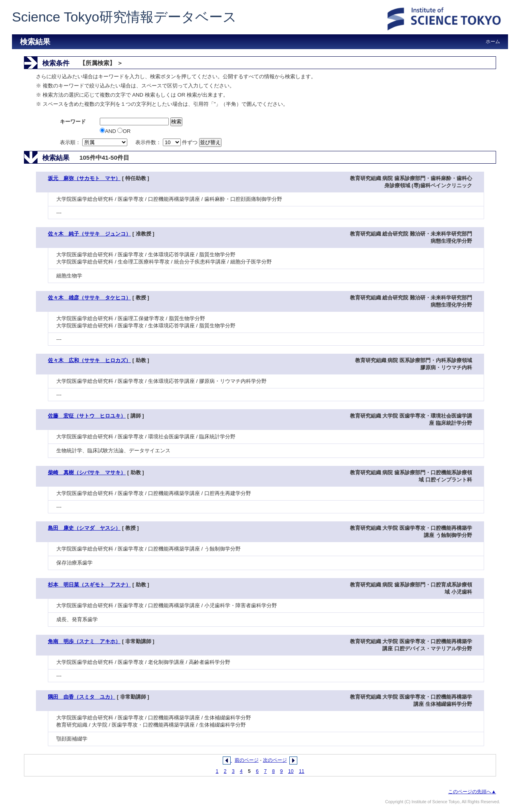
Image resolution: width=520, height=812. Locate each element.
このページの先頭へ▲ (472, 792)
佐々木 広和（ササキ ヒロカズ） (89, 360)
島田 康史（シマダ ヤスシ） (84, 528)
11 (302, 771)
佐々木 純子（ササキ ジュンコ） (89, 234)
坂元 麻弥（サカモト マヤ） (84, 178)
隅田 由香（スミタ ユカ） (82, 697)
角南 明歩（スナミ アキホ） (84, 641)
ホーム (493, 42)
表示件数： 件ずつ (167, 142)
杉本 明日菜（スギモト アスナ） (89, 585)
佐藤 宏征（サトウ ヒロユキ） (87, 416)
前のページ (247, 760)
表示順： (94, 142)
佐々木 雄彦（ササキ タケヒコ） (89, 298)
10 (291, 771)
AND (109, 131)
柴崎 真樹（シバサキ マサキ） (87, 472)
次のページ (275, 760)
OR (124, 131)
